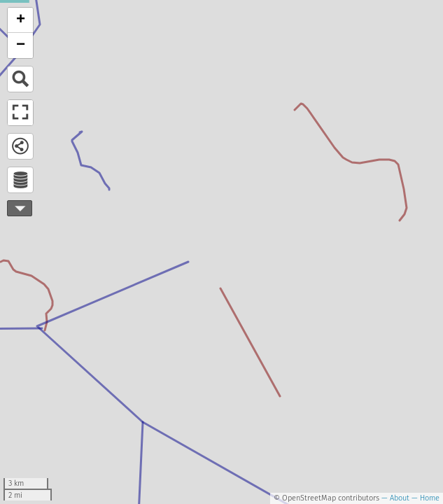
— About (394, 498)
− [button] (21, 45)
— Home (424, 498)
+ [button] (21, 20)
